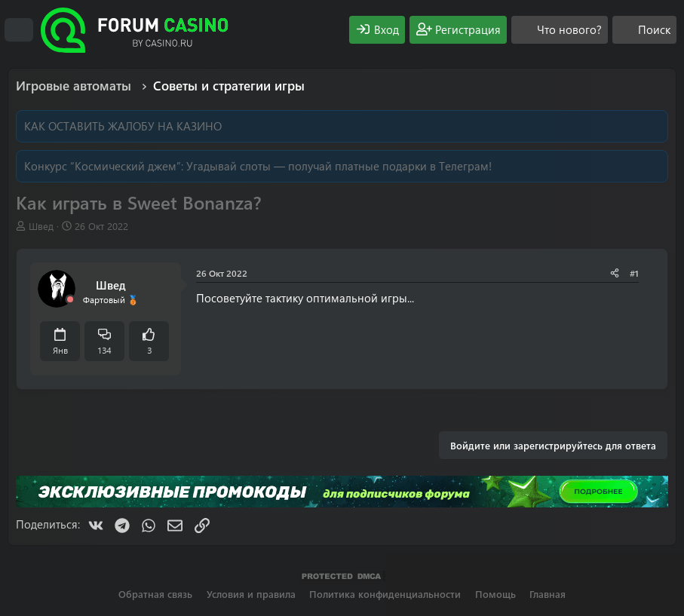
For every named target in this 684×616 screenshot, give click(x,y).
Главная (548, 594)
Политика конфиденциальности (385, 594)
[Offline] (70, 300)
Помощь (495, 594)
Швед (41, 226)
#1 (634, 273)
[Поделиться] (615, 273)
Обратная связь (155, 594)
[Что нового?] (560, 30)
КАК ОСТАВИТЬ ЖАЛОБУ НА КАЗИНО (123, 126)
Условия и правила (251, 594)
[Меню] (19, 30)
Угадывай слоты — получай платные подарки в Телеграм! (339, 166)
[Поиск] (644, 30)
